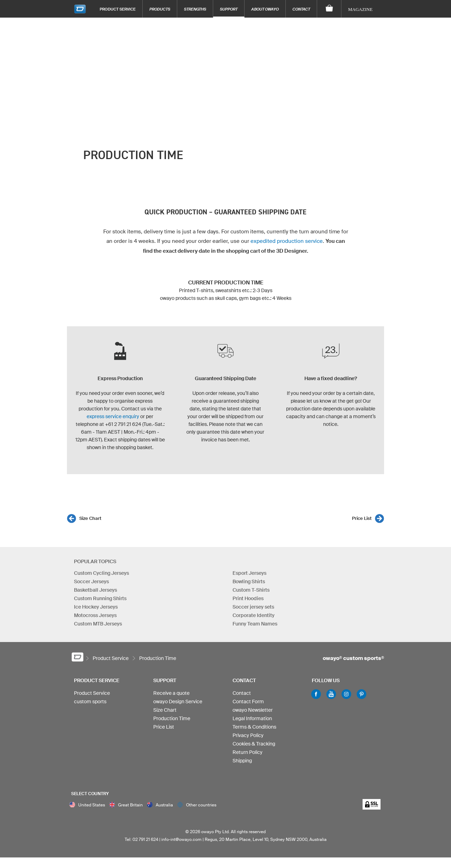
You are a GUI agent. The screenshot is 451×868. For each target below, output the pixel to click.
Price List (362, 518)
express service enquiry (113, 416)
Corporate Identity (254, 615)
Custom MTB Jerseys (98, 624)
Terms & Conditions (254, 727)
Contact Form (248, 702)
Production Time (172, 718)
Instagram (346, 694)
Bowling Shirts (249, 581)
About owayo (265, 9)
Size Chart (90, 518)
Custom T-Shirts (251, 590)
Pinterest (362, 694)
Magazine (360, 9)
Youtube (331, 694)
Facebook (316, 694)
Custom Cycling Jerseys (101, 573)
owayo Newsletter (253, 710)
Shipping (242, 761)
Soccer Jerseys (91, 581)
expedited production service (287, 241)
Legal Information (252, 718)
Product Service (118, 9)
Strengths (195, 9)
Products (160, 9)
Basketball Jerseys (95, 590)
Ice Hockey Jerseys (96, 607)
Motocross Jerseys (95, 615)
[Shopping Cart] (329, 9)
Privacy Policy (248, 735)
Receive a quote (171, 693)
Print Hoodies (248, 598)
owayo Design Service (178, 702)
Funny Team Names (255, 624)
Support (229, 9)
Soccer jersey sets (253, 607)
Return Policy (248, 752)
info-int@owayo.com (181, 839)
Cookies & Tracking (254, 744)
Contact (301, 9)
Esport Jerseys (249, 573)
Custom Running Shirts (100, 598)
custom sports (90, 702)
